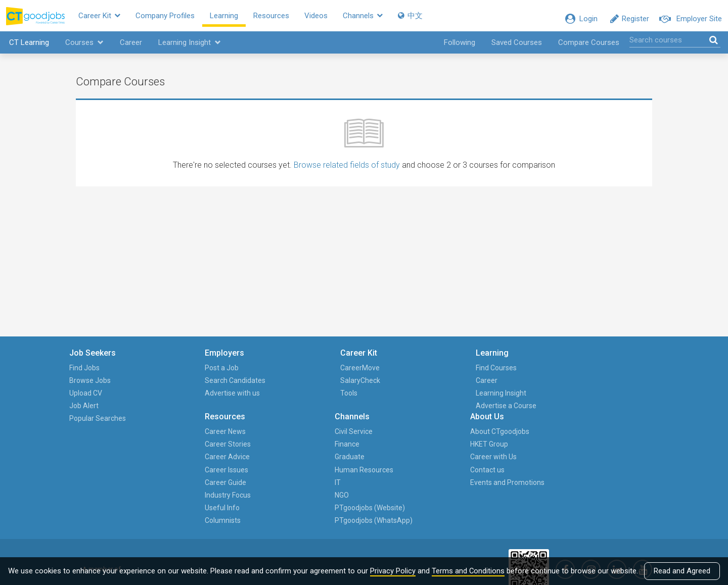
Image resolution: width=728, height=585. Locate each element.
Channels (382, 19)
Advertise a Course (359, 412)
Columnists (431, 463)
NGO (499, 437)
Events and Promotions (614, 424)
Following (460, 48)
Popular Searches (104, 424)
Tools (253, 399)
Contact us (594, 412)
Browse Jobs (97, 386)
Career (129, 48)
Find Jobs (91, 374)
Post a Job (177, 374)
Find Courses (350, 374)
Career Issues (435, 412)
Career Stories (437, 386)
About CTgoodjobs (606, 374)
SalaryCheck (265, 386)
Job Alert (90, 412)
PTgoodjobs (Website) (511, 456)
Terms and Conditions (468, 571)
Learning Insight (188, 48)
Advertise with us (188, 399)
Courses (83, 48)
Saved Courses (517, 48)
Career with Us (600, 399)
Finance (505, 386)
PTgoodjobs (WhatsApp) (512, 482)
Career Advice (436, 399)
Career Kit (119, 19)
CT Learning (28, 48)
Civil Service (511, 374)
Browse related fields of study (347, 171)
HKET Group (596, 386)
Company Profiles (184, 19)
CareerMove (264, 374)
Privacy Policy (393, 571)
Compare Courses (589, 48)
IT (495, 424)
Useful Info (431, 450)
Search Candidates (191, 386)
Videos (335, 19)
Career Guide (434, 424)
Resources (290, 19)
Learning (243, 19)
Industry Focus (437, 437)
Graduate (507, 399)
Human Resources (522, 412)
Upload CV (92, 399)
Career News (434, 374)
